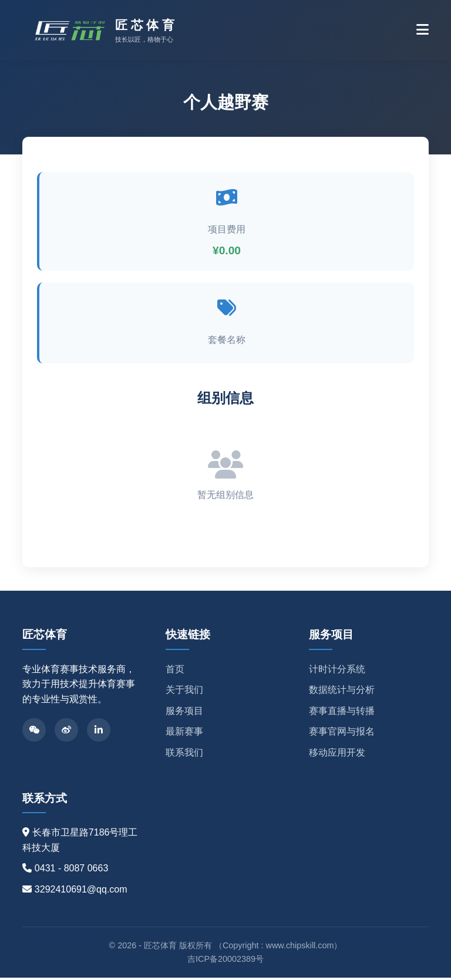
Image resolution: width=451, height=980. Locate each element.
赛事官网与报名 (342, 734)
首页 (175, 671)
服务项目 (184, 713)
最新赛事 (184, 734)
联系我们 (184, 755)
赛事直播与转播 (342, 713)
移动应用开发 (337, 755)
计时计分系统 (337, 671)
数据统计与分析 (342, 693)
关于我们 (184, 693)
